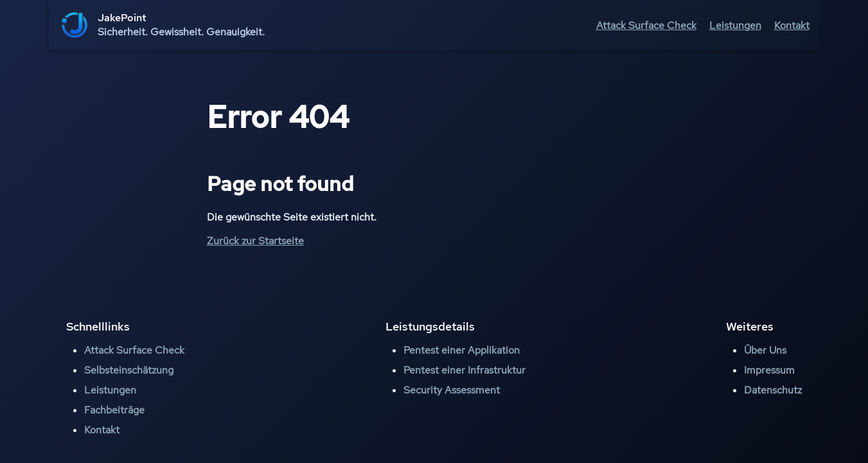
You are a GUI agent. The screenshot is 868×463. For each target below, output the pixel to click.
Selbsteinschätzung (129, 370)
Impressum (769, 370)
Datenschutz (773, 390)
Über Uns (765, 350)
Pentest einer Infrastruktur (465, 370)
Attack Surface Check (646, 25)
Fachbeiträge (114, 410)
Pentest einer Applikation (462, 350)
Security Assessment (452, 390)
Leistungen (735, 25)
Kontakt (792, 25)
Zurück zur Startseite (255, 241)
